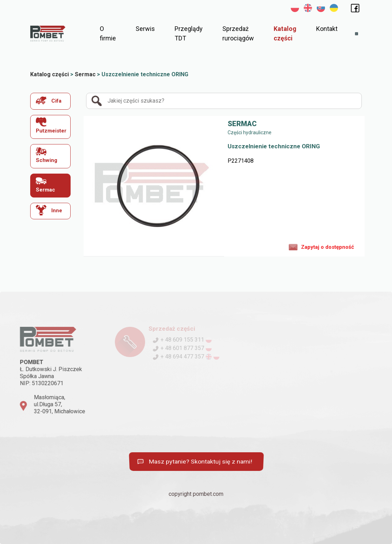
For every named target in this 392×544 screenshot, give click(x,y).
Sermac (45, 184)
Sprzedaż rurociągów (238, 33)
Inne (49, 210)
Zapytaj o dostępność (321, 247)
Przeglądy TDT (189, 33)
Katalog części (285, 33)
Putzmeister (51, 126)
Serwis (145, 29)
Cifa (49, 100)
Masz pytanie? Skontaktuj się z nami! (194, 462)
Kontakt (327, 29)
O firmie (108, 33)
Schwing (47, 155)
